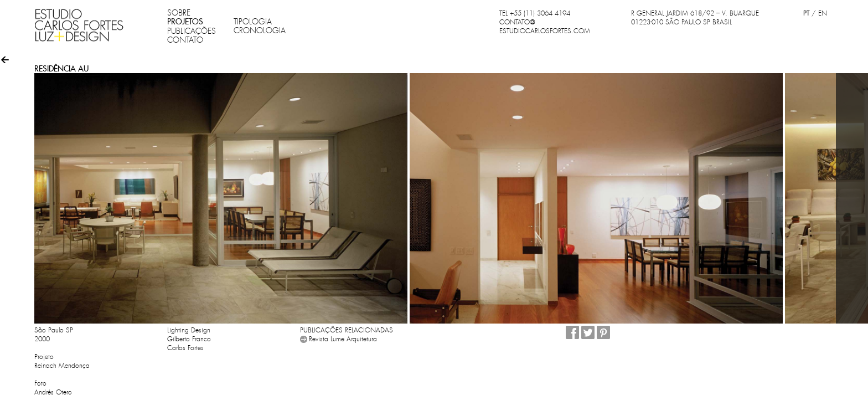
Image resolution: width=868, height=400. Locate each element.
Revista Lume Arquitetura (343, 339)
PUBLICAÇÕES (192, 31)
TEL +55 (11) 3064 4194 (535, 13)
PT (806, 13)
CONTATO (185, 40)
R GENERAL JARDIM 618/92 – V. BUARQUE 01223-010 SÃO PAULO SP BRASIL (695, 18)
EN (823, 13)
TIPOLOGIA (253, 22)
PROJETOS (185, 22)
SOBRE (179, 13)
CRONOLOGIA (260, 30)
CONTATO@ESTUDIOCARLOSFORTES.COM (545, 27)
